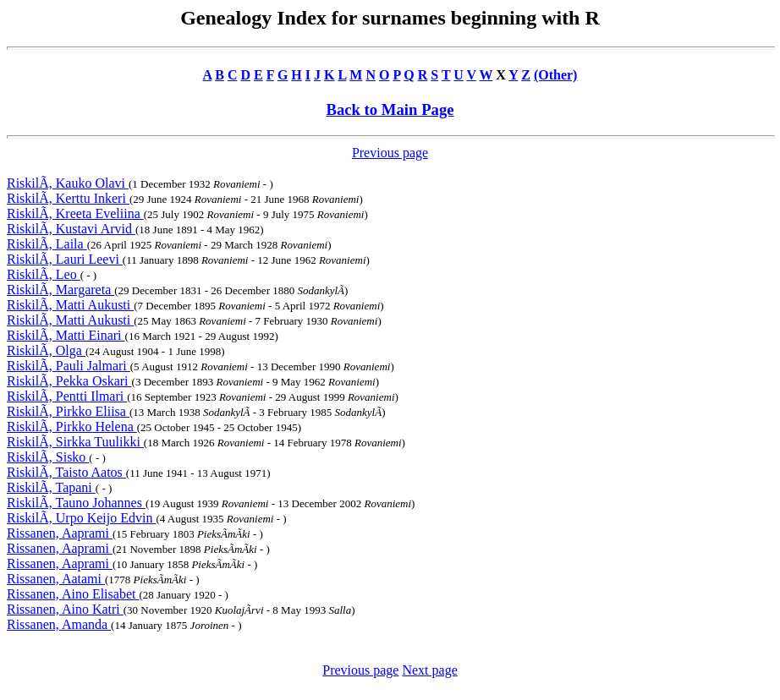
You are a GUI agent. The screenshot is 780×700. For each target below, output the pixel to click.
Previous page (390, 153)
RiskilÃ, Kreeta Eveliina (75, 213)
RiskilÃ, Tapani (51, 487)
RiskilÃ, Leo (44, 274)
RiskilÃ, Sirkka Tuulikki (75, 442)
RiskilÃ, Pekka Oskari (69, 381)
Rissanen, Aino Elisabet (73, 594)
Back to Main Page (390, 109)
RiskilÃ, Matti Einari (66, 335)
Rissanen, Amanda (59, 624)
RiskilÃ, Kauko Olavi (68, 183)
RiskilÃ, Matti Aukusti (70, 305)
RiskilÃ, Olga (46, 350)
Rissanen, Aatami (56, 579)
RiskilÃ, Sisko (48, 457)
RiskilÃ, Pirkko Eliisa (68, 411)
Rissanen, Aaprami (60, 533)
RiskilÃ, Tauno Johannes (76, 503)
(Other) (556, 75)
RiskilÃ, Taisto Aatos (66, 472)
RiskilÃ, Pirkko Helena (72, 427)
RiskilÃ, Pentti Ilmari (67, 396)
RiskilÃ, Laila (47, 244)
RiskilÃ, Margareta (60, 290)
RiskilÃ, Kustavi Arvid (71, 229)
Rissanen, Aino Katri (65, 609)
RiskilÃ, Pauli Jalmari (69, 366)
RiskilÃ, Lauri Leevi (65, 259)
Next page (429, 670)
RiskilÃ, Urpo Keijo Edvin (81, 518)
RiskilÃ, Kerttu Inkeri (68, 198)
